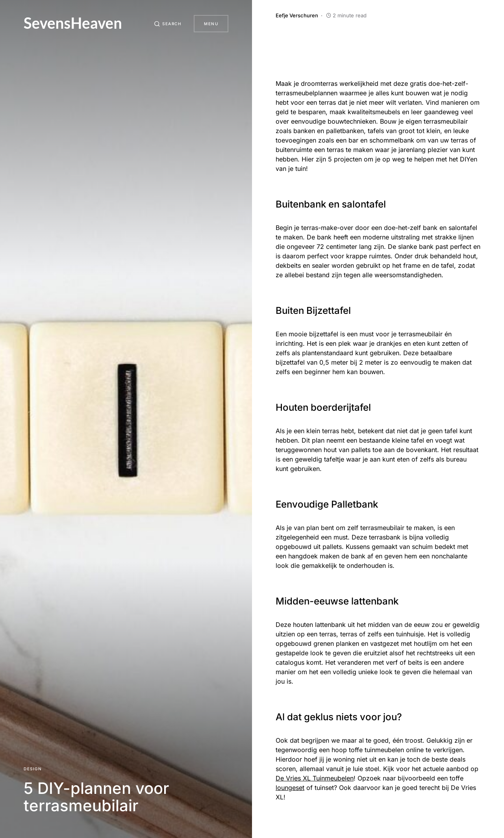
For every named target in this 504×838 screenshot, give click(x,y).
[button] (168, 24)
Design (33, 769)
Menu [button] (211, 24)
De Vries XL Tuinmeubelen (315, 778)
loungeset (290, 788)
